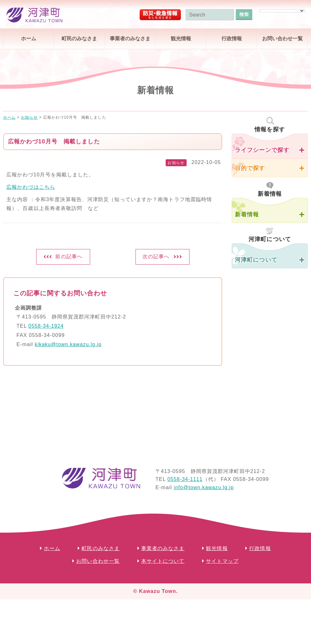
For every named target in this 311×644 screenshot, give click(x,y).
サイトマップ (222, 562)
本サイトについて (163, 562)
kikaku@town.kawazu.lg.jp (69, 345)
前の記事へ (69, 257)
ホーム (29, 39)
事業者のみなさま (130, 39)
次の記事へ (156, 257)
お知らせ (176, 163)
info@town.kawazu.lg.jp (204, 488)
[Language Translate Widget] (282, 11)
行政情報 (232, 39)
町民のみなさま (79, 39)
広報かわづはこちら (31, 187)
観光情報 (181, 39)
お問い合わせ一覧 (282, 39)
